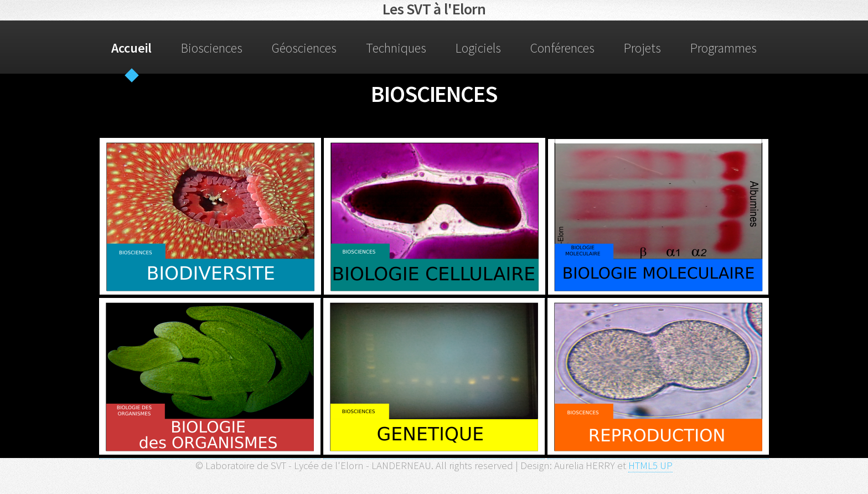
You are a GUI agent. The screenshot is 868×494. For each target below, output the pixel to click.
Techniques (396, 48)
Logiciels (478, 48)
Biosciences (212, 48)
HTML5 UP (650, 465)
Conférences (562, 48)
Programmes (724, 48)
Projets (642, 48)
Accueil (131, 48)
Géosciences (304, 48)
